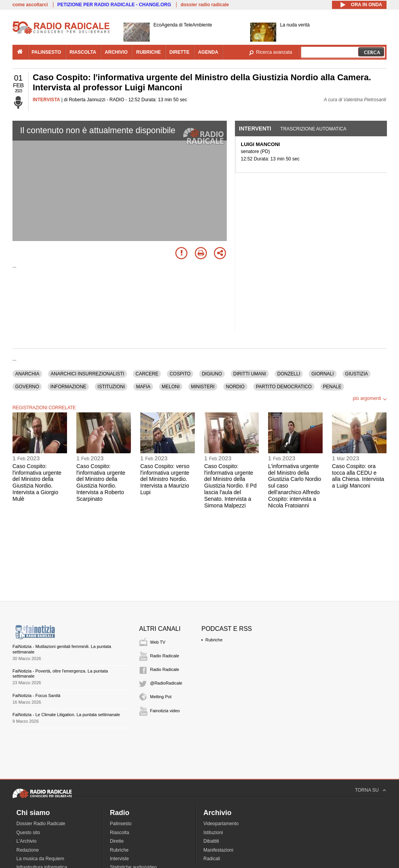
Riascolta (119, 833)
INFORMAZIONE (68, 387)
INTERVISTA (46, 100)
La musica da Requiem (40, 859)
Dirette (117, 841)
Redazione (27, 850)
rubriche (148, 52)
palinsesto (46, 52)
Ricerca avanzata (274, 52)
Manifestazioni (218, 850)
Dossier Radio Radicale (41, 824)
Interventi (255, 129)
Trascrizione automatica (313, 129)
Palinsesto (121, 824)
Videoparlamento (221, 824)
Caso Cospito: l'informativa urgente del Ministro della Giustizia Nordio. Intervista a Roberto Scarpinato (101, 482)
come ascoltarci (30, 5)
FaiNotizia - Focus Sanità (36, 695)
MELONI (171, 387)
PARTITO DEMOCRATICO (284, 387)
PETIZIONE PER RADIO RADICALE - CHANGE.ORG (114, 5)
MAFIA (143, 387)
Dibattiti (211, 841)
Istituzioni (213, 833)
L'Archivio (26, 841)
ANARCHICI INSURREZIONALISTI (87, 374)
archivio (116, 52)
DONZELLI (289, 374)
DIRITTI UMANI (250, 374)
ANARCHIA (27, 374)
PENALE (332, 387)
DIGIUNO (212, 374)
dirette (179, 52)
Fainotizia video (165, 711)
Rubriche (214, 640)
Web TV (158, 642)
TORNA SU (367, 790)
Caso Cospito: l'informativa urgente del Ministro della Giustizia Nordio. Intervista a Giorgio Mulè (37, 482)
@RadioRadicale (166, 683)
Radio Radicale (165, 656)
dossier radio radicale (205, 5)
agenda (208, 52)
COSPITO (180, 374)
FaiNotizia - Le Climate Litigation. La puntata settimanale (66, 715)
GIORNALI (322, 374)
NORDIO (235, 387)
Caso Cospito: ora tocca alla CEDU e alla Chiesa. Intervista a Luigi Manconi (358, 476)
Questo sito (28, 833)
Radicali (212, 859)
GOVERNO (27, 387)
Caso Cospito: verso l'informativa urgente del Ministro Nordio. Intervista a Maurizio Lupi (165, 479)
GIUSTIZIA (357, 374)
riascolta (83, 52)
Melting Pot (161, 697)
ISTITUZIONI (111, 387)
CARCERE (147, 374)
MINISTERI (203, 387)
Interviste (119, 859)
